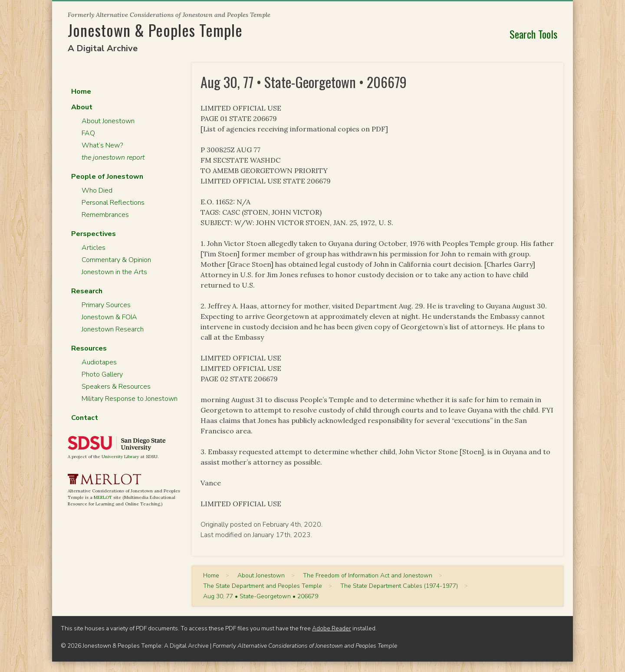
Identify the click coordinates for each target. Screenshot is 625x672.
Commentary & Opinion (116, 260)
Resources (89, 348)
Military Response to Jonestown (130, 399)
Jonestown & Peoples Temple (155, 30)
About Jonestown (108, 121)
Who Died (97, 190)
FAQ (88, 133)
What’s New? (102, 145)
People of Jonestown (107, 177)
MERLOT (103, 497)
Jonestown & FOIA (109, 317)
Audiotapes (99, 362)
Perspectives (94, 234)
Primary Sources (106, 305)
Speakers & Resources (116, 387)
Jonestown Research (113, 329)
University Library (120, 457)
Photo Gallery (102, 374)
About (82, 107)
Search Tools (533, 34)
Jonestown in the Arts (114, 272)
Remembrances (105, 215)
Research (87, 291)
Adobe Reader (332, 628)
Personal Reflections (113, 203)
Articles (94, 248)
